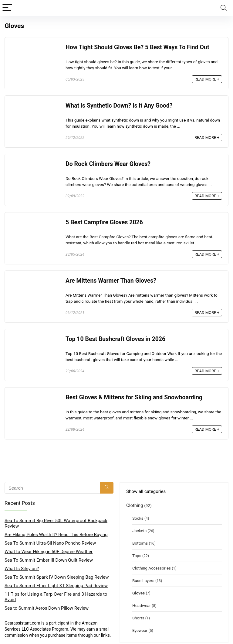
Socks (138, 518)
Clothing (135, 505)
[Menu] (7, 8)
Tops (137, 556)
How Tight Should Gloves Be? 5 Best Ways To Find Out (137, 47)
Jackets (139, 531)
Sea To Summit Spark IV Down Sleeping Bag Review (57, 577)
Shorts (138, 618)
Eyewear (140, 630)
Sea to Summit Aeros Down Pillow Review (47, 608)
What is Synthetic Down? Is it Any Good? (119, 106)
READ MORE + (207, 79)
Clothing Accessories (152, 568)
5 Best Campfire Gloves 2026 (104, 222)
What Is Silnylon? (22, 569)
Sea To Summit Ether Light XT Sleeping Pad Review (56, 586)
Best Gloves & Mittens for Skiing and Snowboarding (134, 397)
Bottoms (140, 543)
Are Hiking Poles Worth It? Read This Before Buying (56, 535)
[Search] (224, 8)
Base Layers (143, 580)
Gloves (138, 593)
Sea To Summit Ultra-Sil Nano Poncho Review (50, 543)
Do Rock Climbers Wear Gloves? (108, 164)
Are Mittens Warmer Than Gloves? (111, 281)
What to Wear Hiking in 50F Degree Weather (49, 552)
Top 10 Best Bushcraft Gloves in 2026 (115, 339)
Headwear (142, 605)
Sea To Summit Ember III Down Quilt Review (49, 560)
